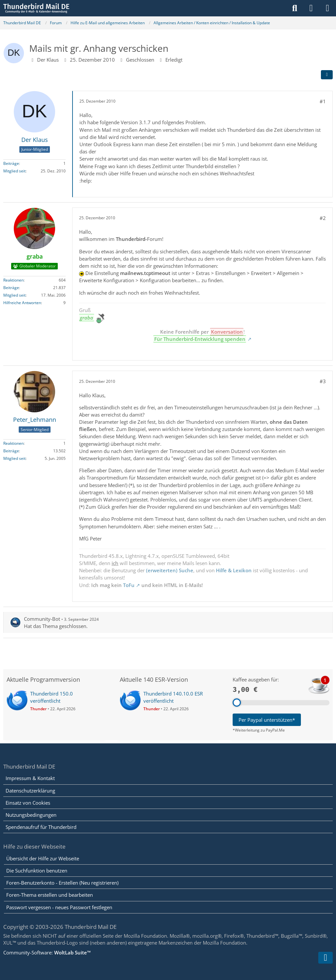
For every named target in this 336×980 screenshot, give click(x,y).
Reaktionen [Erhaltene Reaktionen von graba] (13, 280)
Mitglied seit (14, 171)
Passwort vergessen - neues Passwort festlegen (59, 907)
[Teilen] (327, 75)
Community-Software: (47, 952)
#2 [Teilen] (323, 218)
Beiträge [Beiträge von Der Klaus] (11, 163)
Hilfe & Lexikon (234, 570)
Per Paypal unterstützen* (267, 720)
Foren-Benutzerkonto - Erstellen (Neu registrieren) (62, 883)
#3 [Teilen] (323, 381)
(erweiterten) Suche (170, 570)
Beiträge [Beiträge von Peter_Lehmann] (11, 451)
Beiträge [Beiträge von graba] (11, 288)
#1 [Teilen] (323, 101)
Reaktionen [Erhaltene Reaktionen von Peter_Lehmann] (13, 443)
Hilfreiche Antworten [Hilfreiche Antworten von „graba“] (22, 303)
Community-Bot (42, 619)
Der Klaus (48, 60)
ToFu (129, 585)
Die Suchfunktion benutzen (37, 871)
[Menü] (327, 8)
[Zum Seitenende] (325, 958)
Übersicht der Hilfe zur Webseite (43, 858)
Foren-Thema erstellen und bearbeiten (50, 895)
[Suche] (295, 8)
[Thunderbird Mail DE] (36, 8)
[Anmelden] (311, 8)
